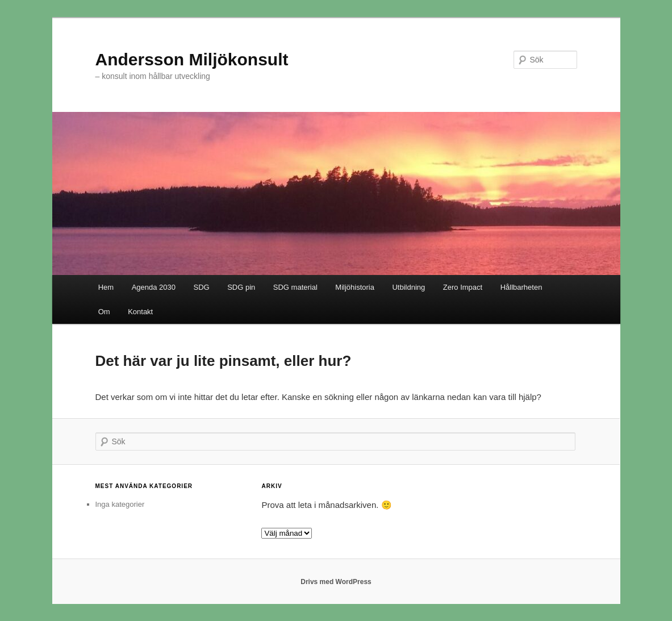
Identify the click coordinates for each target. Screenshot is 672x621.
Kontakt (140, 312)
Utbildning (408, 287)
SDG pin (241, 287)
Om (104, 312)
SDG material (295, 287)
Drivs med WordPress (336, 582)
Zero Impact (463, 287)
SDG (202, 287)
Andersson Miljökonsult (192, 59)
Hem (106, 287)
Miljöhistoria (355, 287)
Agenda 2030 (154, 287)
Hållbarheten (521, 287)
